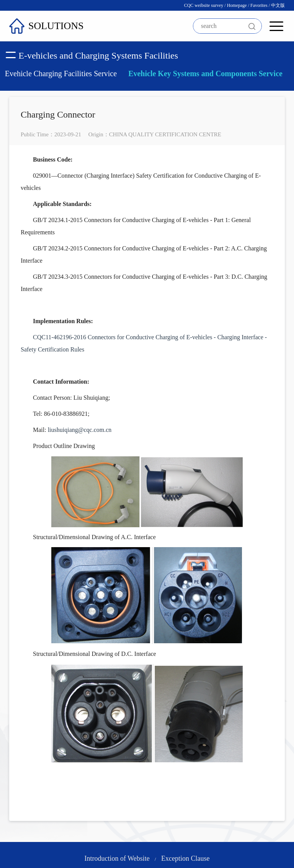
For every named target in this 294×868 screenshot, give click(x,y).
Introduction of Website (117, 858)
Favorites (259, 5)
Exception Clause (185, 858)
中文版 (278, 5)
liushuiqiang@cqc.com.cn (80, 430)
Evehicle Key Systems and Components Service (205, 74)
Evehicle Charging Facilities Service (61, 74)
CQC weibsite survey (204, 5)
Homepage (237, 5)
